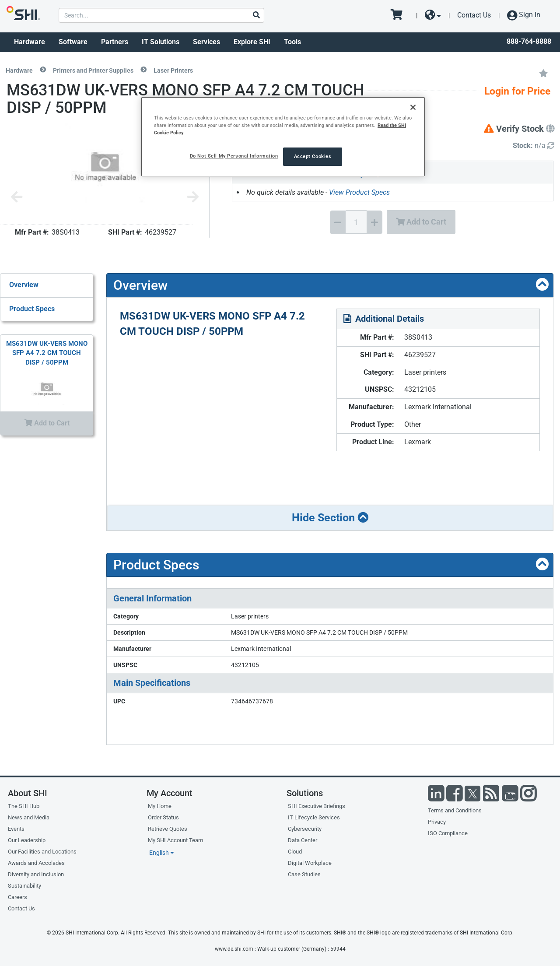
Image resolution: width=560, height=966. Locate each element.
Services (206, 42)
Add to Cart (421, 222)
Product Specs (32, 309)
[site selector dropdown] (433, 15)
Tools (292, 42)
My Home (160, 806)
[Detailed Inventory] (534, 146)
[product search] (161, 15)
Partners (115, 42)
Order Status (163, 817)
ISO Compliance (448, 833)
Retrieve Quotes (168, 829)
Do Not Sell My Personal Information (234, 156)
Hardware (30, 42)
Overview (24, 285)
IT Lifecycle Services (314, 817)
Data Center (303, 840)
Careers (17, 897)
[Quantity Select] (356, 222)
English (162, 853)
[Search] (256, 16)
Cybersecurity (305, 829)
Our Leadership (27, 840)
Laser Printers (173, 70)
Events (16, 829)
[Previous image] (17, 198)
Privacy (437, 822)
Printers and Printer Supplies (93, 70)
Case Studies (304, 874)
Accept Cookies (313, 156)
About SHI (28, 793)
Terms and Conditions (455, 810)
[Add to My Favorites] (543, 73)
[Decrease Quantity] (338, 222)
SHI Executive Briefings (317, 806)
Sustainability (24, 886)
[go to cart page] (400, 15)
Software (73, 42)
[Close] (413, 107)
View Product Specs (359, 192)
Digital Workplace (310, 863)
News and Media (29, 817)
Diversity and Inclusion (36, 874)
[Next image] (193, 198)
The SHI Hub (24, 806)
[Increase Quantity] (374, 222)
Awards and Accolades (36, 863)
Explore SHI (252, 42)
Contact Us (474, 15)
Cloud (295, 852)
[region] (283, 137)
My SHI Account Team (175, 840)
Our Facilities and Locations (42, 852)
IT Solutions (161, 42)
